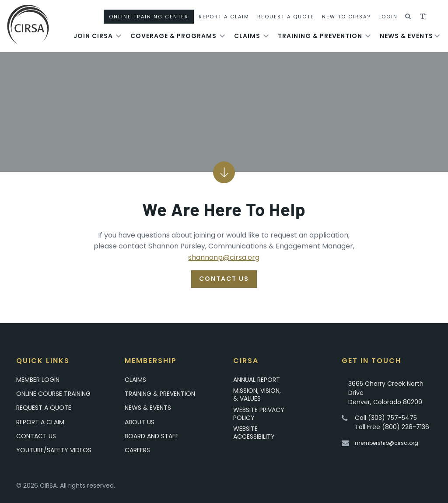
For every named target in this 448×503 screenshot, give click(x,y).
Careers (137, 450)
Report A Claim (224, 17)
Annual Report (257, 380)
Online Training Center (149, 17)
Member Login (38, 380)
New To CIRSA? (346, 17)
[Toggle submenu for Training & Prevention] (368, 36)
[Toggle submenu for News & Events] (437, 36)
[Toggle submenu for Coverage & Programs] (222, 36)
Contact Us (224, 279)
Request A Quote (286, 17)
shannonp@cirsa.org (224, 257)
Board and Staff (152, 436)
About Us (140, 422)
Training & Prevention (320, 36)
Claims (247, 36)
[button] (408, 17)
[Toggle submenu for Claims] (266, 36)
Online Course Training (53, 394)
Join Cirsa (93, 36)
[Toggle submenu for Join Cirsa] (119, 36)
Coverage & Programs (173, 36)
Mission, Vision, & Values (257, 395)
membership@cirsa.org (387, 443)
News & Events (406, 36)
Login (388, 17)
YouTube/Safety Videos (54, 450)
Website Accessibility (254, 433)
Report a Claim (40, 422)
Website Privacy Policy (259, 414)
